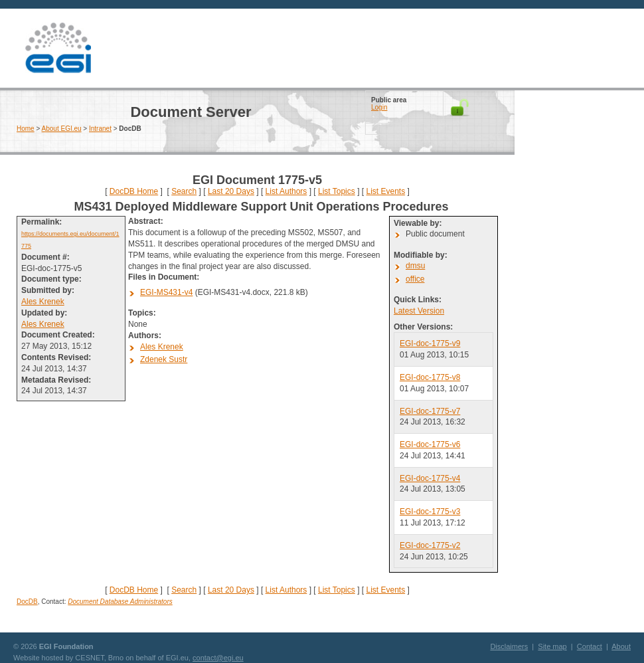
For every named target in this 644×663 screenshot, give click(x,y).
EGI (58, 48)
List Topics (337, 191)
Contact (590, 646)
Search (184, 191)
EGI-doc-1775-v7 (430, 411)
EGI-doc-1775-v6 (430, 444)
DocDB (27, 602)
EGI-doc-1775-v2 (430, 545)
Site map (552, 646)
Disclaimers (509, 646)
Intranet (100, 129)
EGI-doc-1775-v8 (430, 377)
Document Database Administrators (120, 602)
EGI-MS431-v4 (166, 292)
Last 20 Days (231, 191)
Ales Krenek (43, 302)
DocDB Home (134, 191)
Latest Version (419, 311)
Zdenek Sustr (164, 359)
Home (26, 129)
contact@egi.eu (218, 658)
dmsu (415, 266)
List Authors (286, 191)
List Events (385, 191)
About (621, 646)
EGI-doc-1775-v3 (430, 512)
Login (379, 107)
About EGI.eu (62, 129)
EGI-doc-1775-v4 (430, 478)
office (415, 279)
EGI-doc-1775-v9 (430, 343)
